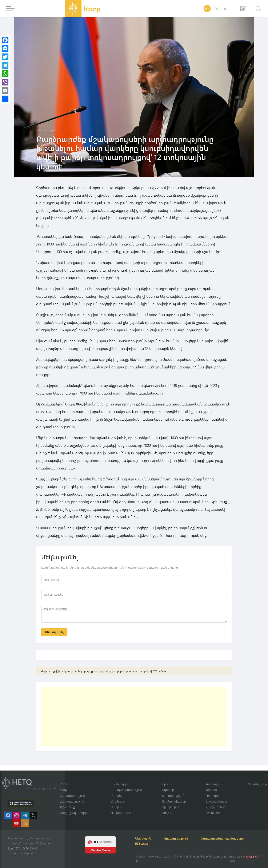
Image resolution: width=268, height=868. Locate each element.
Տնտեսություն (121, 784)
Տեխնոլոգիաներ (174, 801)
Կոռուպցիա (215, 784)
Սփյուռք (168, 790)
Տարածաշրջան (174, 795)
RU (216, 9)
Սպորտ (116, 807)
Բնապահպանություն (126, 790)
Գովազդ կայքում (178, 838)
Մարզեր (117, 795)
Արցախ (168, 784)
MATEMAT (254, 857)
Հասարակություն (73, 801)
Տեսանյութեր (257, 784)
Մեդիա (167, 813)
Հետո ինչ (67, 784)
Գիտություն (214, 795)
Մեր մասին (144, 838)
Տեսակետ (213, 813)
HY (207, 9)
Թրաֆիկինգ (171, 807)
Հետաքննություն (73, 795)
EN (225, 9)
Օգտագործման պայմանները (225, 838)
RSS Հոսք (143, 843)
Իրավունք (68, 807)
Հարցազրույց (216, 807)
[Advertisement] (134, 717)
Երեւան (211, 790)
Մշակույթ (117, 801)
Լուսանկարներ (217, 801)
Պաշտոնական (122, 813)
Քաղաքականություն (75, 813)
